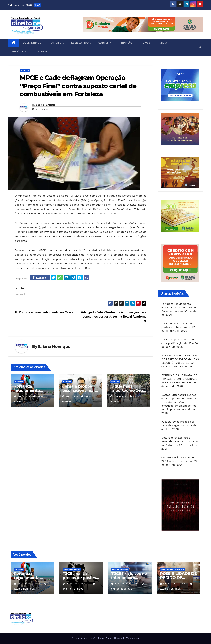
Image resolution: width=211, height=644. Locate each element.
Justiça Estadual (72, 569)
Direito (57, 43)
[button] (200, 47)
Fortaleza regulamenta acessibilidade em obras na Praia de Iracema (179, 307)
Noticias (25, 70)
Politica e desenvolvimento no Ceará (44, 312)
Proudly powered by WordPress (88, 638)
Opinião (128, 43)
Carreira (105, 43)
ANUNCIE (42, 52)
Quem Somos (32, 43)
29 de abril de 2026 (176, 584)
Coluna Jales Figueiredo (172, 569)
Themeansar (133, 638)
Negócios (19, 52)
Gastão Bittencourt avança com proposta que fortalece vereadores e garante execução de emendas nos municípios (180, 402)
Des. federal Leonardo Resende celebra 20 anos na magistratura (180, 441)
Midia (164, 43)
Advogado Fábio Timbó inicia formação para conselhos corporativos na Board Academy (114, 316)
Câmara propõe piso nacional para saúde (80, 390)
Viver (147, 43)
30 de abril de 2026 (30, 584)
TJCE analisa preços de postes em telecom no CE (80, 578)
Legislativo (80, 43)
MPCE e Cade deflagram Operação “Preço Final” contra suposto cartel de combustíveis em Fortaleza (78, 86)
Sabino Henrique (46, 105)
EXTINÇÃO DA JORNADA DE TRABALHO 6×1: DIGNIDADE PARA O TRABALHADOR (179, 379)
